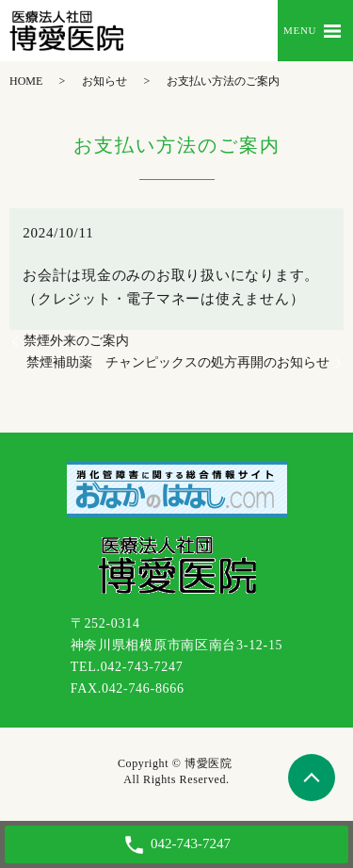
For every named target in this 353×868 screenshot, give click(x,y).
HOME (26, 81)
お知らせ (104, 81)
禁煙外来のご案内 (76, 341)
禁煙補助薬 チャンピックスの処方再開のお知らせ (178, 362)
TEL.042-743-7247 (127, 667)
